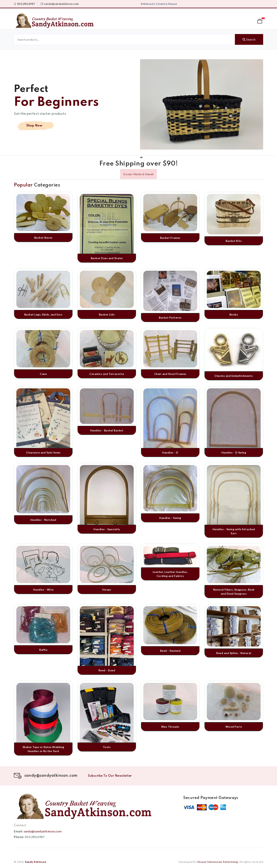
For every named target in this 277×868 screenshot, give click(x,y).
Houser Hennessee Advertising (218, 862)
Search (249, 39)
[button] (260, 21)
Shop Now (34, 126)
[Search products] (124, 39)
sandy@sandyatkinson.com (61, 4)
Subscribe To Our (110, 776)
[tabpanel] (138, 107)
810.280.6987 (26, 4)
